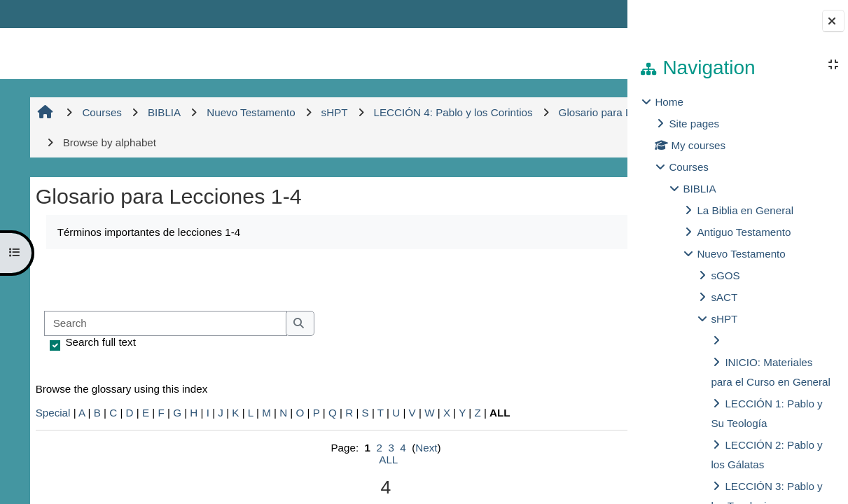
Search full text (99, 342)
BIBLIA (699, 189)
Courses (689, 167)
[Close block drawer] (833, 21)
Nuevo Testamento (741, 254)
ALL (323, 460)
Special (52, 413)
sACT (724, 297)
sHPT (724, 319)
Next (361, 448)
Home (669, 102)
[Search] (164, 324)
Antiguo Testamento (744, 232)
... (582, 279)
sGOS (725, 275)
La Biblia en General (745, 210)
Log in (587, 14)
